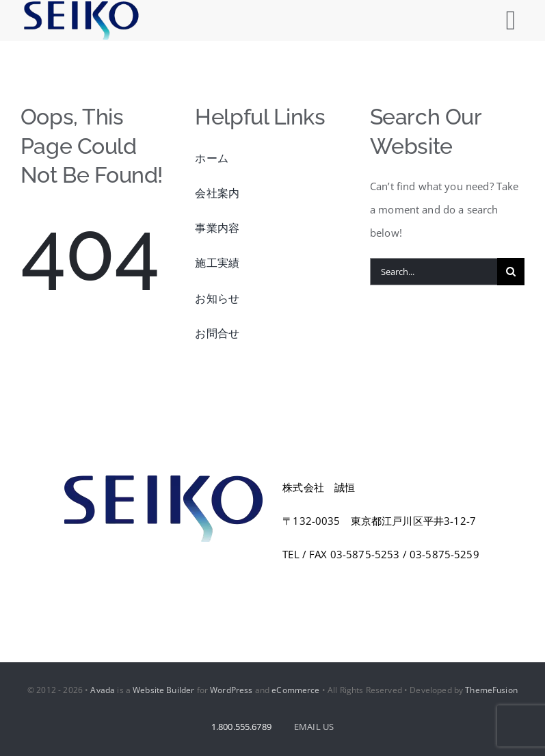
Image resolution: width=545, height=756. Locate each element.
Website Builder (163, 690)
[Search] (511, 272)
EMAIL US (314, 727)
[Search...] (434, 272)
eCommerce (295, 690)
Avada (103, 690)
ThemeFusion (491, 690)
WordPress (231, 690)
